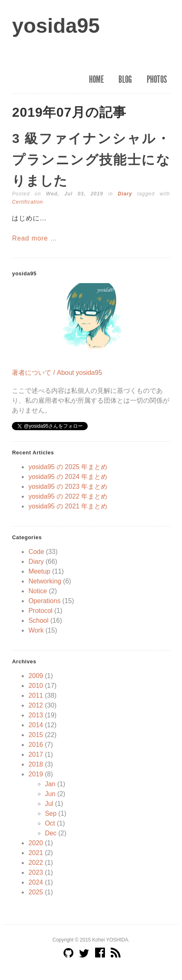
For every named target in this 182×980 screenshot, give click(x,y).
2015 (36, 735)
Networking (45, 581)
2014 (36, 725)
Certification (27, 202)
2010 (36, 686)
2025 (36, 892)
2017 (36, 754)
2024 (36, 882)
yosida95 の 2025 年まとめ (68, 467)
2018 (36, 764)
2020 (36, 843)
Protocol (40, 611)
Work (36, 630)
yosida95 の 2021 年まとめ (68, 506)
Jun (50, 794)
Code (36, 552)
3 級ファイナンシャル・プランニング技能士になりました (91, 159)
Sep (50, 813)
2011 (36, 695)
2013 (36, 715)
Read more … (34, 238)
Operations (44, 601)
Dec (50, 833)
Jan (50, 784)
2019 (36, 774)
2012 (36, 705)
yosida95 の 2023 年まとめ (68, 487)
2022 (36, 863)
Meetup (39, 571)
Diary (125, 194)
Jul (49, 804)
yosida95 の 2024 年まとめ (68, 477)
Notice (38, 591)
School (38, 620)
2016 (36, 745)
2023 (36, 872)
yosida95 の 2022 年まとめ (68, 496)
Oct (50, 823)
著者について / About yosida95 (57, 373)
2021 (36, 853)
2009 (36, 676)
